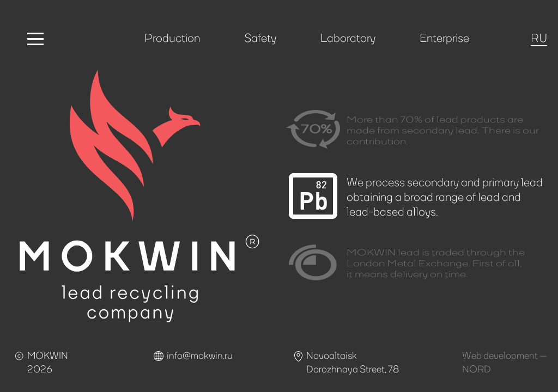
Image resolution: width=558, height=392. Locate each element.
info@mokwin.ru (200, 355)
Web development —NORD (505, 362)
